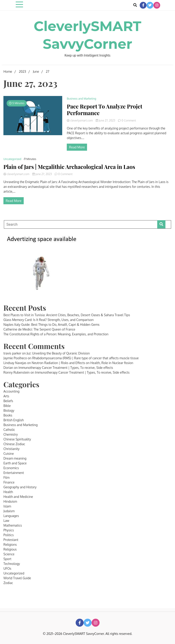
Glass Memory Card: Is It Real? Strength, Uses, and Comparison (49, 320)
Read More (77, 147)
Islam (7, 506)
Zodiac (8, 583)
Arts (6, 396)
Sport (7, 559)
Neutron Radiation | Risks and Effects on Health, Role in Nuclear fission (82, 363)
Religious (10, 549)
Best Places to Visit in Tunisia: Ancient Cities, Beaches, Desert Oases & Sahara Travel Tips (67, 315)
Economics (11, 468)
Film (6, 477)
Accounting (11, 391)
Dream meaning (15, 458)
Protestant (11, 540)
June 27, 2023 (106, 120)
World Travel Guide (17, 578)
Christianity (12, 449)
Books (8, 415)
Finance (9, 482)
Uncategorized (12, 159)
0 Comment (129, 120)
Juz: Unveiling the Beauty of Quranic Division (58, 353)
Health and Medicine (18, 497)
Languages (11, 516)
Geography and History (20, 487)
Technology (12, 564)
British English (14, 420)
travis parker (12, 353)
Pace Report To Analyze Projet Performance (104, 110)
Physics (9, 530)
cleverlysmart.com (80, 120)
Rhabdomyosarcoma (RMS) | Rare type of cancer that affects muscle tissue (85, 358)
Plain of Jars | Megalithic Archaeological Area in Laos (69, 167)
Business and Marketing (81, 99)
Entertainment (14, 473)
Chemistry (11, 434)
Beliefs (8, 401)
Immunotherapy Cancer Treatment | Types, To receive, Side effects (66, 368)
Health (8, 492)
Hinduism (10, 501)
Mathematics (13, 525)
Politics (9, 535)
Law (6, 521)
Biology (9, 410)
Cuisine (9, 454)
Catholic (9, 430)
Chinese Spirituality (17, 439)
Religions (10, 544)
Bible (7, 406)
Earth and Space (15, 463)
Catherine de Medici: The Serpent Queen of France (39, 329)
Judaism (9, 511)
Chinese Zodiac (14, 444)
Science (9, 554)
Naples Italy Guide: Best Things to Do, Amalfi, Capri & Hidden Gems (51, 325)
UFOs (7, 568)
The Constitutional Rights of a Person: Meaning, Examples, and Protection (56, 334)
